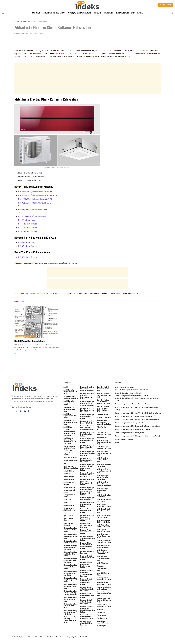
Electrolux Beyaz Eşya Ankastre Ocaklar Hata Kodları (71, 536)
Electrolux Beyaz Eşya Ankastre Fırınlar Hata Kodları (70, 530)
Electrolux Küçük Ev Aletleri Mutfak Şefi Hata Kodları (86, 602)
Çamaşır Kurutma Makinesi (69, 483)
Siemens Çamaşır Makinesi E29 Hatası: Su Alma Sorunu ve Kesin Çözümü (138, 426)
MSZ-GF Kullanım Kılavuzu (27, 228)
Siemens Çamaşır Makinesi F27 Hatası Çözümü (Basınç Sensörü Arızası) (137, 436)
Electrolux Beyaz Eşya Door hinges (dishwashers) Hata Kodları (70, 620)
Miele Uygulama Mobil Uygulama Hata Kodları (104, 542)
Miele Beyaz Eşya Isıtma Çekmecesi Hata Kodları (104, 471)
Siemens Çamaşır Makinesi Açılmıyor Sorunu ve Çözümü (132, 404)
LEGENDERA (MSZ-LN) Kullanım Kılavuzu (33, 216)
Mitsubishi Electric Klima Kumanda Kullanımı (30, 341)
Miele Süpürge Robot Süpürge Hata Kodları (104, 526)
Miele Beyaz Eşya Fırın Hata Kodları (104, 465)
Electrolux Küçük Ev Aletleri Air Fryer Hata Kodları (87, 558)
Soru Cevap (36, 13)
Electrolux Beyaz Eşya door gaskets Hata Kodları (70, 599)
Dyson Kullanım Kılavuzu (68, 520)
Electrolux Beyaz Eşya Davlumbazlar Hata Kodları (70, 567)
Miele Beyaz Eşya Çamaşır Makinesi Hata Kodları (104, 453)
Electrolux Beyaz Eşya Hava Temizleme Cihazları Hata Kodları (87, 428)
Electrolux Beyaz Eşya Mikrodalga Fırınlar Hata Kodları (87, 475)
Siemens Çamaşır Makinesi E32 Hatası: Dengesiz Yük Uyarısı (134, 429)
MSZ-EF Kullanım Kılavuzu (27, 220)
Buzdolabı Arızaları (69, 477)
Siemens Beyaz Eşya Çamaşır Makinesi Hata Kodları (104, 600)
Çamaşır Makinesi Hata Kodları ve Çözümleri (129, 393)
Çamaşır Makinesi (69, 487)
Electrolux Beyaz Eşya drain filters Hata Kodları (87, 417)
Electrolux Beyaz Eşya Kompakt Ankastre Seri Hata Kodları (87, 454)
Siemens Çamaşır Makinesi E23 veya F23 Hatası (130, 423)
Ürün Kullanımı (102, 615)
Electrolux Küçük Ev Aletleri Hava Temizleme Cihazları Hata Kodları (87, 573)
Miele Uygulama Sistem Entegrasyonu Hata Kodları (104, 552)
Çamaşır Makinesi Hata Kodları (54, 13)
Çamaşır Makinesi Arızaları (69, 491)
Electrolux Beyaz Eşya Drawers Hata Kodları (87, 422)
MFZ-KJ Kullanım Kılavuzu (27, 242)
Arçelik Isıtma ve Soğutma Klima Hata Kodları (70, 409)
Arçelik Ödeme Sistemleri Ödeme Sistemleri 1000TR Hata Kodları (69, 433)
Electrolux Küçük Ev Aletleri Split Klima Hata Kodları (86, 623)
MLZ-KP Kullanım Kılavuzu (27, 257)
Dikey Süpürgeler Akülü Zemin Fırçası (70, 509)
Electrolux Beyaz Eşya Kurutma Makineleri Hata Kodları (87, 460)
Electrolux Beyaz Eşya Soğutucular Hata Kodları (87, 504)
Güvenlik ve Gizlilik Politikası (124, 439)
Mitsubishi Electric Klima (41, 22)
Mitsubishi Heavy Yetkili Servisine (28, 293)
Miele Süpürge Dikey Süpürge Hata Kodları (104, 521)
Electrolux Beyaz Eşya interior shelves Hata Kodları (87, 441)
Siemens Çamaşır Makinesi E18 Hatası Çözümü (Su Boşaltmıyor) (135, 416)
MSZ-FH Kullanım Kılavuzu (27, 224)
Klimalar (30, 22)
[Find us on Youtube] (25, 411)
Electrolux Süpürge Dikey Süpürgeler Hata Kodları (104, 395)
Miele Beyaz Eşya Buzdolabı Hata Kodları (104, 448)
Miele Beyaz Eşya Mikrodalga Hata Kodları (102, 490)
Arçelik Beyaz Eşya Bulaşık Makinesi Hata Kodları (70, 392)
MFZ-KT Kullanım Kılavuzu (27, 246)
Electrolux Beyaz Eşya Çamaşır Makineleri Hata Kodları (70, 560)
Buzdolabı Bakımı (69, 480)
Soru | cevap (165, 5)
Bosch (65, 463)
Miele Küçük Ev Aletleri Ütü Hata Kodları (104, 516)
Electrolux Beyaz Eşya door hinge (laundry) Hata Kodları (70, 612)
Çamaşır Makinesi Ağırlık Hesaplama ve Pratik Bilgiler (132, 390)
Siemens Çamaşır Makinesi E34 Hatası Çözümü (129, 433)
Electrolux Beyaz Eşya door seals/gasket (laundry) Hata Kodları (87, 404)
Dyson (65, 513)
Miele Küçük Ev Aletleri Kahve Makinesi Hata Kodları (104, 511)
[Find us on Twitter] (17, 411)
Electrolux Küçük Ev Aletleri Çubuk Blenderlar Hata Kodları (86, 565)
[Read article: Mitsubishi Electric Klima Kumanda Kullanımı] (37, 322)
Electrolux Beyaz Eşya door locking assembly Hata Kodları (87, 389)
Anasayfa (17, 22)
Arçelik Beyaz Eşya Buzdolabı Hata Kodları (71, 397)
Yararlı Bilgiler (101, 626)
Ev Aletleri (109, 13)
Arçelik (66, 387)
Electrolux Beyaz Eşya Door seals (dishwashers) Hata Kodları (87, 396)
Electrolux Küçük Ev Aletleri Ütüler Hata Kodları (103, 389)
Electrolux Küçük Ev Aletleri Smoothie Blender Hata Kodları (87, 617)
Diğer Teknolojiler (69, 505)
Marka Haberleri (122, 13)
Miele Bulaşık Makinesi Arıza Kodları (104, 501)
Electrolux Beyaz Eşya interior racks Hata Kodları (87, 434)
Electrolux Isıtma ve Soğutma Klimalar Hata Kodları (87, 538)
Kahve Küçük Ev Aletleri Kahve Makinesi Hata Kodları (104, 422)
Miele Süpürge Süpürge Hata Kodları (104, 531)
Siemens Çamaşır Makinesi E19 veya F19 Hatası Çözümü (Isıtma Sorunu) (137, 420)
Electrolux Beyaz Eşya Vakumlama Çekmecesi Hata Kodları (87, 518)
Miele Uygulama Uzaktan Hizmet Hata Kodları (104, 558)
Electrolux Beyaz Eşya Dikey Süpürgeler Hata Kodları (70, 580)
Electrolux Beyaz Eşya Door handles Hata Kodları (70, 606)
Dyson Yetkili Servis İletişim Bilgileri (66, 637)
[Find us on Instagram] (21, 411)
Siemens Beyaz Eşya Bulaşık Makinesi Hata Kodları (104, 594)
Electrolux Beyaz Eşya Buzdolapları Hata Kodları (70, 554)
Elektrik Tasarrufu (103, 415)
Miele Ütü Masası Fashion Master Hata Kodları (103, 536)
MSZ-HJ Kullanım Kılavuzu (27, 231)
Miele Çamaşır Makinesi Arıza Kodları (104, 505)
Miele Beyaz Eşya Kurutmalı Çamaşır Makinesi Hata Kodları (104, 484)
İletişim (140, 13)
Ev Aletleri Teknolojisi (104, 418)
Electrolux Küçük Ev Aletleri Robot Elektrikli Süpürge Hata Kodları (87, 609)
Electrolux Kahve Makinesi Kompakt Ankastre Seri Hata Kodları (86, 546)
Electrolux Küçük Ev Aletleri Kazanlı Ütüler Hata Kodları (87, 589)
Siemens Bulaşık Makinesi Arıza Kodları (104, 606)
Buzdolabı (67, 474)
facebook (51, 263)
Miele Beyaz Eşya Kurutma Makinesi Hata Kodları (103, 477)
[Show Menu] (3, 13)
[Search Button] (172, 13)
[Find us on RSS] (29, 411)
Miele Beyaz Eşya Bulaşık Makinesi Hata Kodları (104, 442)
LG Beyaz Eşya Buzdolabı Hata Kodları (104, 434)
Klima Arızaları (102, 427)
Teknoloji (97, 13)
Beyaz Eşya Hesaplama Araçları (79, 13)
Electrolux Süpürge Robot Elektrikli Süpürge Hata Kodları (104, 402)
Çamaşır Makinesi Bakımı (69, 496)
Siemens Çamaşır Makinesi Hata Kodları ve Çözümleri (131, 396)
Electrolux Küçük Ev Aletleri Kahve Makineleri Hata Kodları (86, 582)
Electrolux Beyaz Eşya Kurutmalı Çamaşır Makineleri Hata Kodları (87, 467)
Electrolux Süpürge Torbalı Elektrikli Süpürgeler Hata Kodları (103, 409)
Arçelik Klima (68, 427)
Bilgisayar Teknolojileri (71, 460)
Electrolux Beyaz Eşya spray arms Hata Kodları (87, 511)
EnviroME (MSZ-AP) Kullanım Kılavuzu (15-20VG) (35, 192)
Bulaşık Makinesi (69, 471)
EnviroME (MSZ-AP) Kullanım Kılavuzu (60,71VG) (35, 199)
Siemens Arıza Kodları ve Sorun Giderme (104, 588)
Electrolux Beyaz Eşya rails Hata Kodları (87, 499)
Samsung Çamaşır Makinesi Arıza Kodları (104, 583)
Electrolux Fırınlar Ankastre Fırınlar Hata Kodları (87, 532)
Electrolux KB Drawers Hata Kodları (87, 552)
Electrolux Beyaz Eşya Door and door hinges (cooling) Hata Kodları (70, 593)
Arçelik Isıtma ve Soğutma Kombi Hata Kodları (70, 416)
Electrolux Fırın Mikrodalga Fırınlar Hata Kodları (86, 525)
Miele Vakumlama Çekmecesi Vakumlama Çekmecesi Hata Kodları (103, 567)
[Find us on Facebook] (13, 411)
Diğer (133, 13)
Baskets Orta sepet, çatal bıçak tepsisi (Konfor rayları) (70, 448)
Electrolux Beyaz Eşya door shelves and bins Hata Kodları (87, 410)
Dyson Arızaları (68, 516)
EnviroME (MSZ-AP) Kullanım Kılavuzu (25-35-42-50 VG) (38, 195)
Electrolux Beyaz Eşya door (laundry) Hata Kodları (70, 586)
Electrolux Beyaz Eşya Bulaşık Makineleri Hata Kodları (70, 547)
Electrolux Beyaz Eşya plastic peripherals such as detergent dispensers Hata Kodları (87, 491)
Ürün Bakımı (101, 612)
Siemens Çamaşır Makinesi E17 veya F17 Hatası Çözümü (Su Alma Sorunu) (138, 413)
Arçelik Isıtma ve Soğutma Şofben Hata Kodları (70, 422)
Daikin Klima (67, 500)
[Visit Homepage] (87, 5)
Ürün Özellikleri (102, 618)
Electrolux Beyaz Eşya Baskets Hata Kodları (70, 542)
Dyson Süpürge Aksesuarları (68, 524)
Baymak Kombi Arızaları (68, 454)
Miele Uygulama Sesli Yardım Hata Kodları (104, 546)
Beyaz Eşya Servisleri (70, 458)
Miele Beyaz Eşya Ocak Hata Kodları (104, 496)
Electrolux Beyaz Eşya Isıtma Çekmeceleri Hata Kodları (87, 447)
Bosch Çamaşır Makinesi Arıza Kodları (71, 467)
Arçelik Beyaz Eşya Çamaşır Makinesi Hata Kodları (71, 403)
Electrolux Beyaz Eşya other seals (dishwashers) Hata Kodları (87, 482)
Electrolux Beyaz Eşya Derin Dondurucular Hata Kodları (70, 573)
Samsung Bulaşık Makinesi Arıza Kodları (104, 579)
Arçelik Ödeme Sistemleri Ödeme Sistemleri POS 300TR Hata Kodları (70, 441)
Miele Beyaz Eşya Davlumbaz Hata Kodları (102, 460)
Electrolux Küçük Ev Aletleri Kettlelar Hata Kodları (87, 595)
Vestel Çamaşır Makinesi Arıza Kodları (104, 622)
